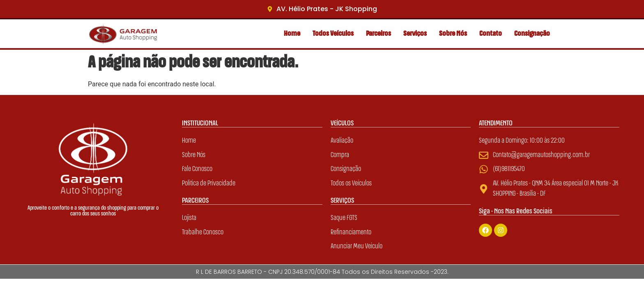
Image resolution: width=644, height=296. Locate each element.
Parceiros (378, 34)
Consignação (532, 34)
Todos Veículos (333, 34)
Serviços (415, 34)
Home (292, 34)
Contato (491, 34)
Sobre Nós (453, 34)
